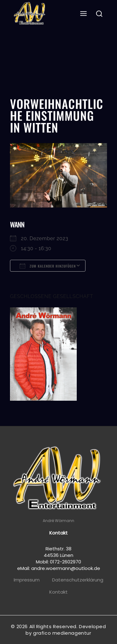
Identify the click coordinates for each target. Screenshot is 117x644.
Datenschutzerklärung (78, 580)
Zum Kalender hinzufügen (48, 266)
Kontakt (58, 592)
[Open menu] (84, 14)
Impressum (27, 580)
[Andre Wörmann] (30, 14)
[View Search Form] (99, 14)
